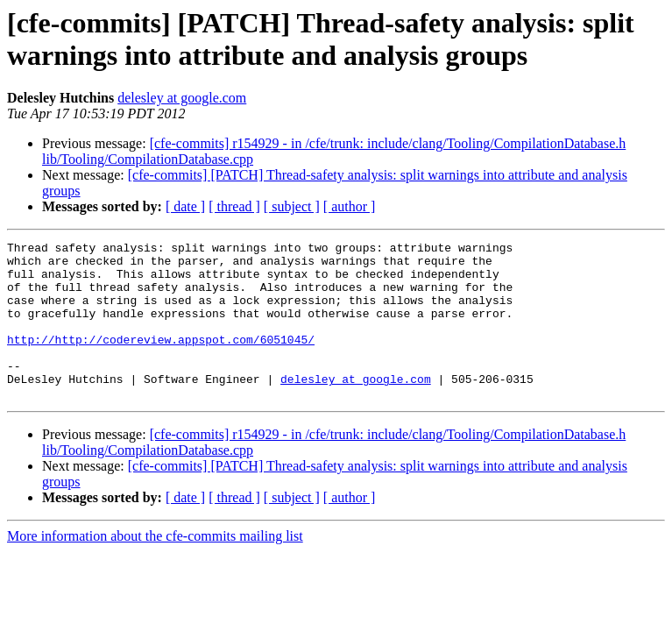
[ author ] (350, 206)
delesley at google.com (182, 98)
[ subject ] (292, 206)
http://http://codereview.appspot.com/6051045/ (161, 360)
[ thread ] (234, 206)
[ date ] (185, 206)
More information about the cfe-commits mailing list (155, 567)
